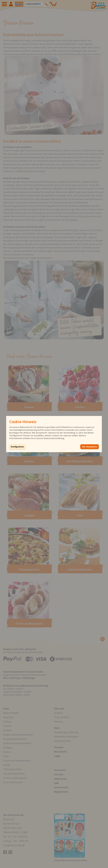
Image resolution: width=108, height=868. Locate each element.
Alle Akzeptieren (90, 447)
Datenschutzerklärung (54, 438)
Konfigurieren (17, 447)
